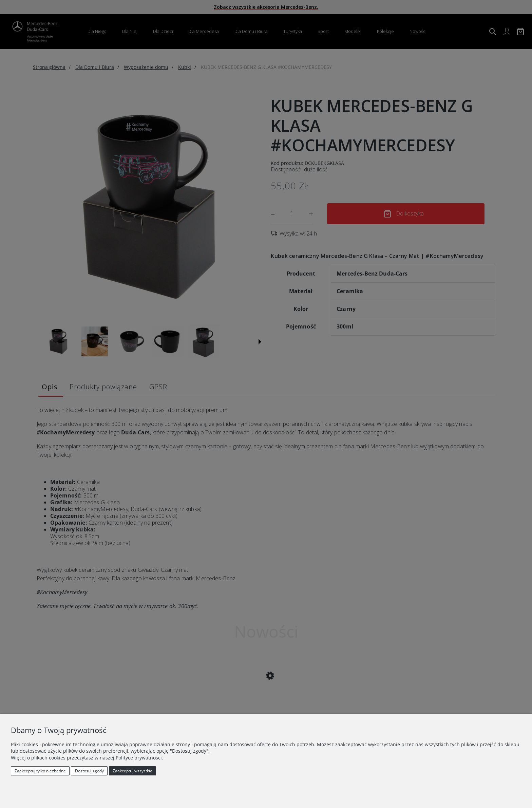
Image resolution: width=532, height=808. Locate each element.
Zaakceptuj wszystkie (132, 771)
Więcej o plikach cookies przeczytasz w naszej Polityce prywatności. (87, 758)
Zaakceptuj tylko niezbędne (40, 771)
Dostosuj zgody (89, 771)
